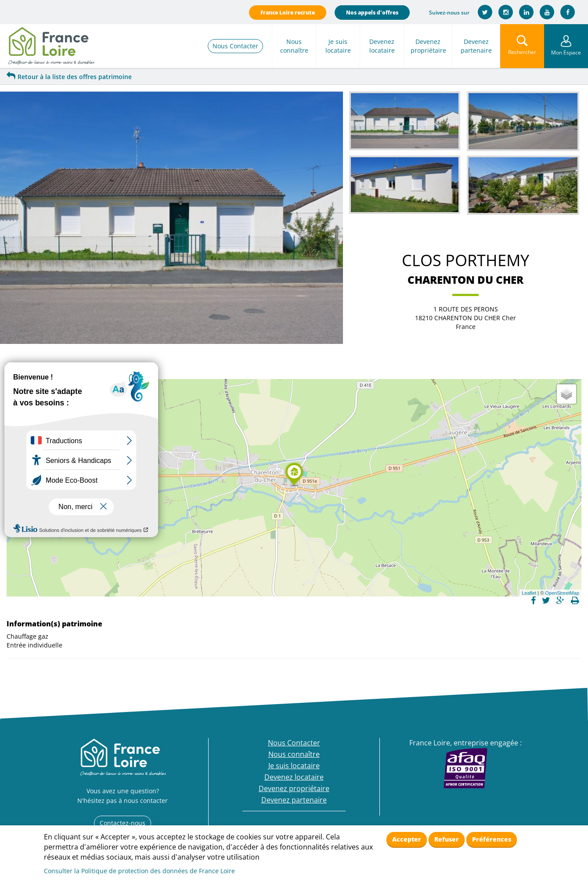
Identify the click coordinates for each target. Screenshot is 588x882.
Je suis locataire (338, 46)
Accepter (407, 839)
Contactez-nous (123, 823)
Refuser (447, 839)
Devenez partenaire (476, 46)
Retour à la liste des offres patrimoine (69, 77)
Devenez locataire (382, 46)
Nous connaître (294, 46)
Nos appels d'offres (372, 13)
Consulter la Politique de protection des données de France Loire (139, 871)
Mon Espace (566, 52)
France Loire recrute (288, 13)
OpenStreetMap (562, 593)
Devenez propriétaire (428, 46)
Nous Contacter (235, 46)
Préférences (492, 839)
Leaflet (529, 593)
